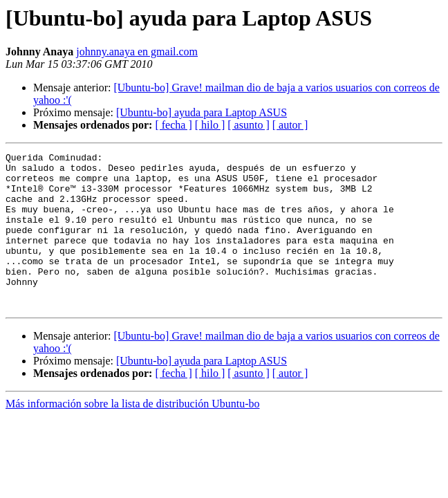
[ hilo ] (210, 125)
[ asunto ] (248, 125)
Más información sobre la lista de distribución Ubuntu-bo (132, 435)
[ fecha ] (173, 125)
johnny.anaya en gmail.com (137, 52)
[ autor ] (290, 125)
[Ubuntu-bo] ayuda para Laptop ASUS (202, 112)
